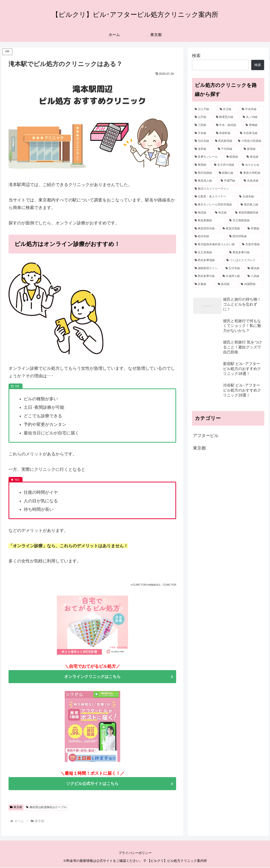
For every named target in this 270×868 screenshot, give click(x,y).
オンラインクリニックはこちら (92, 677)
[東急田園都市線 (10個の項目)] (248, 213)
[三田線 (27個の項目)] (203, 125)
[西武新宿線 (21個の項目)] (224, 141)
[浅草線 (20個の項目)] (204, 149)
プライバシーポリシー (135, 853)
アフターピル (206, 436)
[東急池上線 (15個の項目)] (205, 181)
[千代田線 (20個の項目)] (228, 149)
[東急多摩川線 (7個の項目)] (245, 253)
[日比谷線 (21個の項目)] (202, 141)
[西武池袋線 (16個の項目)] (204, 173)
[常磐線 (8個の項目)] (255, 229)
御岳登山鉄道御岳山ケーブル (46, 808)
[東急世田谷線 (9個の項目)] (206, 229)
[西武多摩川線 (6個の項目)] (206, 276)
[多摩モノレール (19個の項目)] (208, 157)
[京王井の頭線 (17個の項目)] (225, 165)
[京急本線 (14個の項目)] (253, 181)
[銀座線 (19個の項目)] (234, 157)
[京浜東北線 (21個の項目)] (251, 133)
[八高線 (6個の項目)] (255, 276)
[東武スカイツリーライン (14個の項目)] (228, 189)
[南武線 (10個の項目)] (202, 213)
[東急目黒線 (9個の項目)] (233, 229)
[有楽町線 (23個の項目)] (225, 133)
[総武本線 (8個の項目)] (209, 236)
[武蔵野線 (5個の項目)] (251, 284)
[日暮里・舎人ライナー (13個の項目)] (214, 197)
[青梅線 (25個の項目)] (254, 125)
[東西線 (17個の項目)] (202, 165)
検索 (196, 56)
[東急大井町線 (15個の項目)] (251, 173)
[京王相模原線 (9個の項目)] (245, 221)
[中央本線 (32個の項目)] (252, 109)
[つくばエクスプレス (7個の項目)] (244, 260)
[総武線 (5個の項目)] (227, 284)
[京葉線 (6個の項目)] (204, 284)
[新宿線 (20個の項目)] (253, 149)
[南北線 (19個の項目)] (254, 157)
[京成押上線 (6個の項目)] (233, 276)
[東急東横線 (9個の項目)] (209, 221)
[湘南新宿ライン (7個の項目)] (207, 268)
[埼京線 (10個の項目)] (223, 213)
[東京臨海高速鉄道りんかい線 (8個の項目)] (216, 245)
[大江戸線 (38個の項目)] (205, 109)
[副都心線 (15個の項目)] (227, 173)
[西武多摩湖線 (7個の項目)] (208, 260)
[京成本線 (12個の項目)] (250, 197)
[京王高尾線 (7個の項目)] (209, 253)
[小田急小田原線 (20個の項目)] (250, 141)
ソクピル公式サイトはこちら (92, 784)
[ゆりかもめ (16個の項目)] (252, 165)
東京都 (16, 808)
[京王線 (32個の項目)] (228, 109)
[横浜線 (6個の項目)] (255, 268)
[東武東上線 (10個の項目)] (251, 205)
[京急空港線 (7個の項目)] (252, 245)
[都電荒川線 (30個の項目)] (227, 117)
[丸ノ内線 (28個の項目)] (252, 117)
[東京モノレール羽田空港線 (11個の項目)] (215, 205)
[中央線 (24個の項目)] (203, 133)
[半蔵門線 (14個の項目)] (230, 181)
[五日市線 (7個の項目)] (234, 268)
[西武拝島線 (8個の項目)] (245, 236)
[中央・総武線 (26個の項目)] (228, 125)
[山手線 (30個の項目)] (203, 117)
